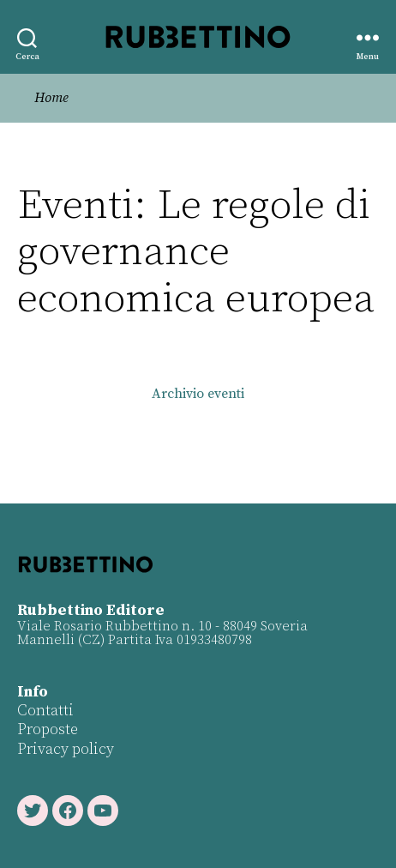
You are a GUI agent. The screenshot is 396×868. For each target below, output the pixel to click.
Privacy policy (66, 749)
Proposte (48, 729)
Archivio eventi (198, 394)
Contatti (45, 711)
